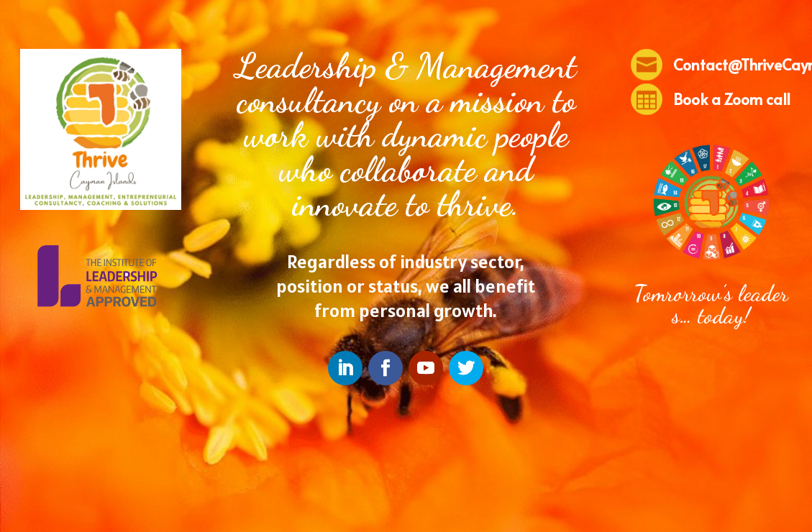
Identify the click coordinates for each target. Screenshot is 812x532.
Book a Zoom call (732, 99)
